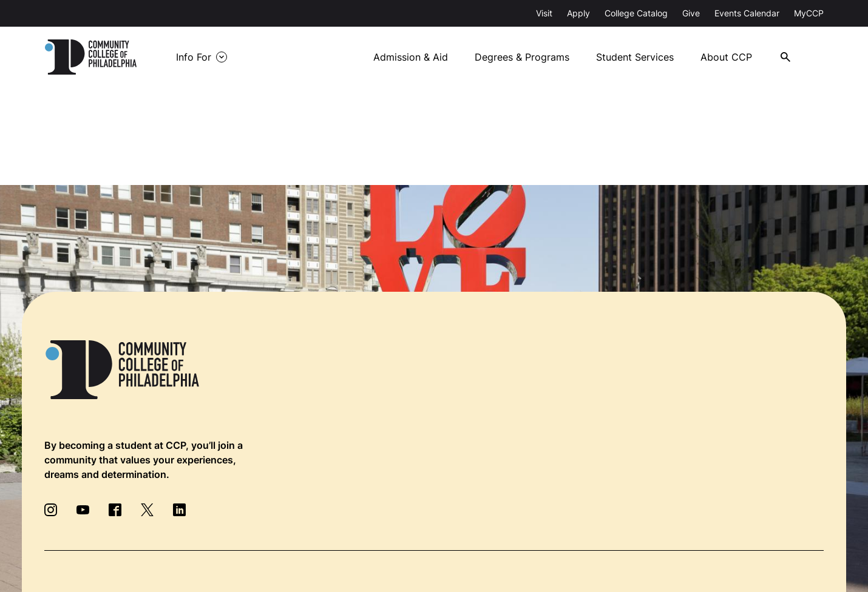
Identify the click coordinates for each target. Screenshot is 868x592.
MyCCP (809, 13)
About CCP (726, 57)
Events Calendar (747, 13)
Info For (194, 57)
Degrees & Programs (522, 57)
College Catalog (636, 13)
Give (691, 13)
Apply (578, 13)
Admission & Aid (411, 57)
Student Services (635, 57)
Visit (544, 13)
